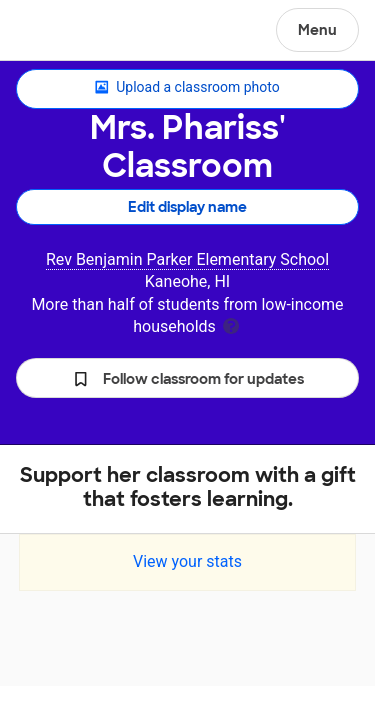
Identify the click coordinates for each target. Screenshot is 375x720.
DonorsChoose (63, 32)
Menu (317, 30)
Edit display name (187, 207)
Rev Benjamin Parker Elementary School (187, 259)
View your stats (187, 561)
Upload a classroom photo (187, 88)
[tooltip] (231, 324)
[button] (187, 378)
